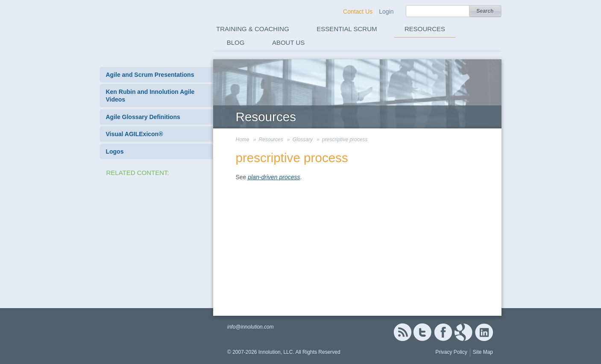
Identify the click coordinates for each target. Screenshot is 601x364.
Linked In (484, 332)
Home (243, 140)
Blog (236, 42)
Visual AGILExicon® (134, 134)
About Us (288, 42)
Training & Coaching (253, 29)
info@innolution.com (251, 327)
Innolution (148, 26)
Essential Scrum (347, 29)
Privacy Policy (451, 352)
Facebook (443, 332)
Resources (425, 29)
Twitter (422, 332)
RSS (402, 332)
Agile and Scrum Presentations (150, 75)
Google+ (463, 332)
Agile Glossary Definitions (143, 117)
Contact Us (358, 12)
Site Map (483, 352)
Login (386, 12)
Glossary (303, 140)
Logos (114, 151)
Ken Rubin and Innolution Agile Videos (150, 96)
